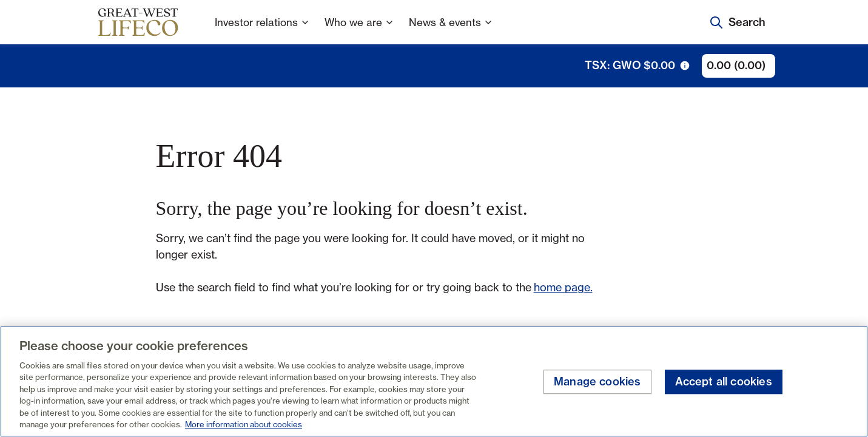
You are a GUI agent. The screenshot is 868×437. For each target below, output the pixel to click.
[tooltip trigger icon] (685, 66)
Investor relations (262, 30)
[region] (434, 381)
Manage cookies (597, 382)
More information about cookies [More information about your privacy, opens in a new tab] (244, 424)
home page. (563, 287)
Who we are (359, 30)
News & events (451, 30)
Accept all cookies (724, 382)
